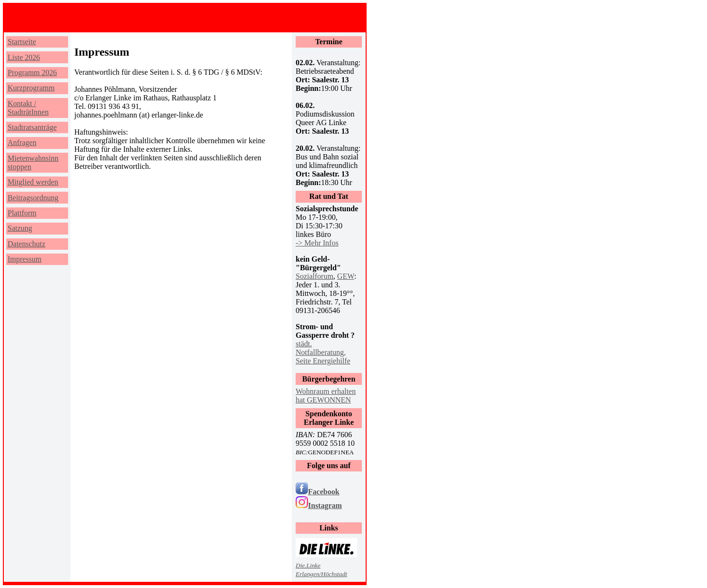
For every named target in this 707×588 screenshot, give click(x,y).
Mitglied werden (33, 182)
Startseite (22, 42)
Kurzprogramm (31, 88)
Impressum (25, 259)
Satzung (20, 228)
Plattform (22, 213)
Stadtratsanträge (32, 127)
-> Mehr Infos (317, 243)
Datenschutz (26, 244)
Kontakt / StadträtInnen (28, 108)
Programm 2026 (32, 73)
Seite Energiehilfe (323, 361)
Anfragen (22, 142)
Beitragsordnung (33, 198)
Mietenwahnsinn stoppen (33, 162)
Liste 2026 (24, 57)
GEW (346, 276)
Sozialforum (314, 276)
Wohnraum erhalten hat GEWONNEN (326, 396)
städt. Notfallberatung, (321, 348)
